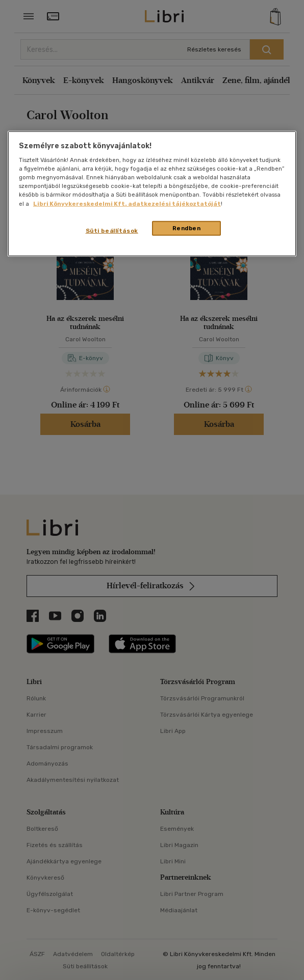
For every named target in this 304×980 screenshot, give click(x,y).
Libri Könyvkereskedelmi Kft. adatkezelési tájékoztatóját (127, 203)
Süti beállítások (112, 230)
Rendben (187, 228)
